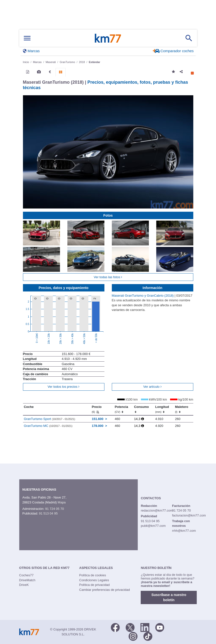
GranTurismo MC (48, 426)
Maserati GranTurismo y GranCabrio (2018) (143, 296)
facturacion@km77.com (189, 515)
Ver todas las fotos (108, 277)
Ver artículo (152, 387)
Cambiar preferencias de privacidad (105, 590)
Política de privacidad (95, 585)
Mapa (62, 502)
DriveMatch (27, 580)
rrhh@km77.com (184, 531)
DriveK (24, 585)
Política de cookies (93, 575)
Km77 (108, 38)
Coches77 (27, 575)
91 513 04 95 (48, 513)
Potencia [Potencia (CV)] (121, 409)
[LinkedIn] (145, 627)
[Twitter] (130, 627)
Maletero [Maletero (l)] (182, 409)
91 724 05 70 (55, 509)
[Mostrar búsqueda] (189, 38)
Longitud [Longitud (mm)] (162, 409)
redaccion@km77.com (157, 510)
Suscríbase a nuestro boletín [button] (169, 597)
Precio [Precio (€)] (97, 409)
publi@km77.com (153, 526)
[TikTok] (148, 636)
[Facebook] (115, 627)
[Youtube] (160, 627)
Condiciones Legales (94, 580)
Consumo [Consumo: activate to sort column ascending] (141, 409)
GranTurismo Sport (49, 419)
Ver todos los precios (64, 387)
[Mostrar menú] (27, 38)
